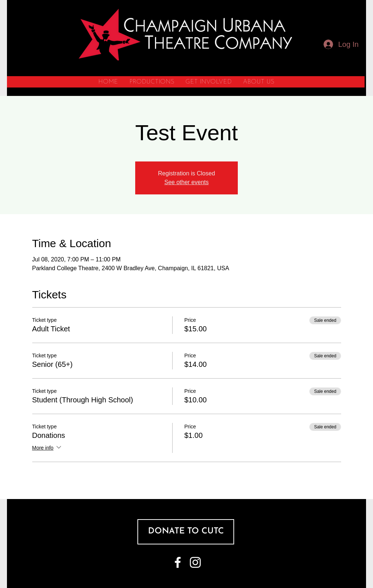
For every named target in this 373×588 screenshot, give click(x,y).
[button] (152, 82)
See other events (187, 182)
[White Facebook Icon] (178, 562)
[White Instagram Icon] (195, 562)
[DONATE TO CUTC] (186, 532)
